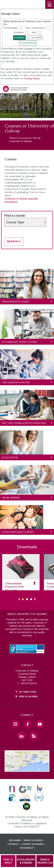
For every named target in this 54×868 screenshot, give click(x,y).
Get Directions (28, 692)
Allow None (36, 38)
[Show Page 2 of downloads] (27, 599)
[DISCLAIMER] (16, 840)
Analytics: (19, 32)
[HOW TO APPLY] (8, 861)
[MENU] (50, 4)
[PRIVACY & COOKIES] (34, 840)
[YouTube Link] (40, 724)
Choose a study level (26, 214)
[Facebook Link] (28, 724)
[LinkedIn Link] (21, 736)
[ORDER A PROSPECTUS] (45, 861)
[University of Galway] (15, 89)
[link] (12, 789)
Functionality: (11, 28)
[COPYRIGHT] (14, 844)
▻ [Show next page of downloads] (35, 599)
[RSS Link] (34, 736)
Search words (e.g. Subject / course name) (46, 217)
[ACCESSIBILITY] (27, 848)
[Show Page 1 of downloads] (23, 599)
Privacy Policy (32, 78)
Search (14, 241)
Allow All (21, 38)
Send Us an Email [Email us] (28, 696)
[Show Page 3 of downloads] (31, 599)
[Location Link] (27, 770)
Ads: (34, 32)
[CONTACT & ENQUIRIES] (34, 844)
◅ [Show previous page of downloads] (19, 599)
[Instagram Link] (15, 724)
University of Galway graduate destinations (21, 200)
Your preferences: (35, 28)
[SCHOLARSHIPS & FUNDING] (26, 861)
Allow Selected (29, 43)
